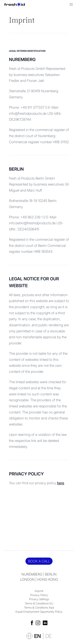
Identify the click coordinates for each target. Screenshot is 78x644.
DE (49, 636)
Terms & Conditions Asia (39, 607)
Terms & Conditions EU (39, 603)
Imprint (39, 591)
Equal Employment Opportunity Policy (39, 612)
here (61, 483)
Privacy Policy (39, 595)
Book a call (39, 561)
